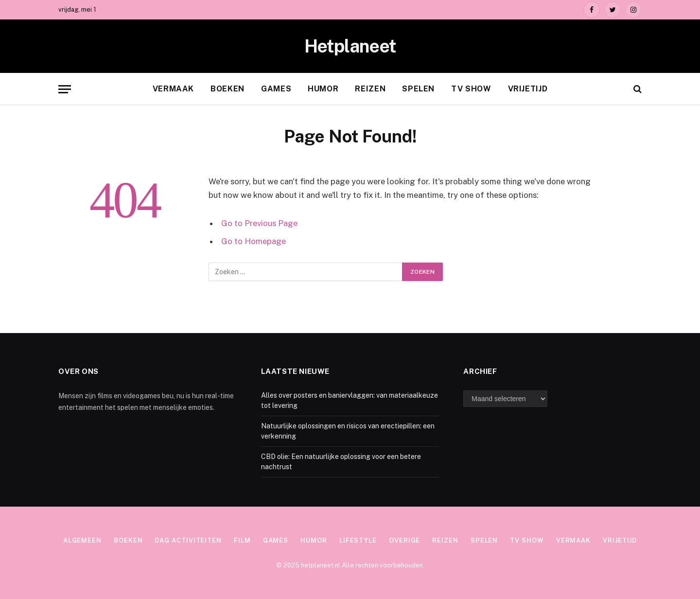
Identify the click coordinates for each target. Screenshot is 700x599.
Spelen (418, 89)
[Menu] (65, 89)
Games (276, 89)
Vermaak (173, 89)
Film (242, 540)
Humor (323, 89)
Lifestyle (358, 540)
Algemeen (82, 540)
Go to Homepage (254, 241)
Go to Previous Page (259, 223)
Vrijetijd (528, 89)
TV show (471, 89)
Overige (404, 540)
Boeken (227, 89)
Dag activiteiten (188, 540)
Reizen (370, 89)
